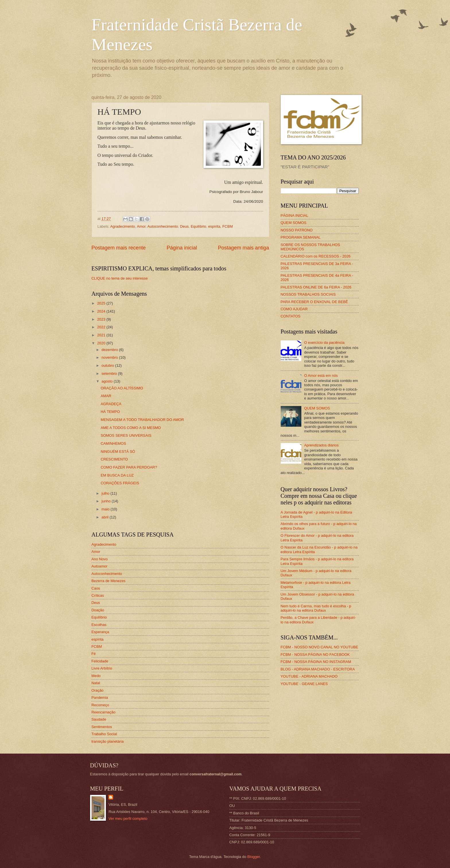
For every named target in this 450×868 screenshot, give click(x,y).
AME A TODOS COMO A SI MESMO (131, 428)
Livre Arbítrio (102, 668)
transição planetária (108, 741)
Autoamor (100, 566)
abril (106, 517)
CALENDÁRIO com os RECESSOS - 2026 (316, 256)
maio (106, 509)
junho (107, 501)
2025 (102, 303)
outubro (108, 365)
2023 (102, 319)
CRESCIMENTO (114, 459)
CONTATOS (291, 316)
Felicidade (100, 661)
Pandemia (100, 698)
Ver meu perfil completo (128, 819)
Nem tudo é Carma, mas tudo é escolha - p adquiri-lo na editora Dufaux (316, 608)
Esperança (100, 632)
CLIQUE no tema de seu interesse (120, 278)
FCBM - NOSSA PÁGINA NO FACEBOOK (315, 655)
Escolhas (99, 625)
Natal (96, 683)
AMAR (106, 396)
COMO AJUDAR (294, 309)
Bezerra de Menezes (109, 581)
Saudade (99, 719)
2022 (102, 327)
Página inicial (182, 248)
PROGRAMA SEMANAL (301, 237)
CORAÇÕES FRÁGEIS (120, 483)
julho (106, 493)
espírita (214, 226)
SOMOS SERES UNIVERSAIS (126, 435)
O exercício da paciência (324, 343)
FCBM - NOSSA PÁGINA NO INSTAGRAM (316, 662)
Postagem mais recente (119, 248)
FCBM (228, 226)
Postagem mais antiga (243, 248)
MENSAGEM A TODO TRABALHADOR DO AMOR (142, 420)
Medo (96, 676)
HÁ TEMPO (110, 412)
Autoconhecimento (163, 226)
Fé (94, 654)
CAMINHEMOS (114, 443)
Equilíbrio (199, 226)
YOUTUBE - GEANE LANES (304, 684)
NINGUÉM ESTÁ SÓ (118, 451)
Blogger (254, 857)
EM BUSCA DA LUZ (117, 475)
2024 (102, 311)
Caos (96, 588)
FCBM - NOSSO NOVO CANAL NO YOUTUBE (319, 647)
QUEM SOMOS (294, 223)
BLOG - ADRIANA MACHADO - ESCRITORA (318, 669)
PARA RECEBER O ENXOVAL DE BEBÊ (314, 302)
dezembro (110, 350)
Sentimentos (102, 727)
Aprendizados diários (321, 445)
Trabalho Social (104, 734)
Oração (98, 690)
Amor (141, 226)
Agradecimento (123, 226)
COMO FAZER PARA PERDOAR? (129, 467)
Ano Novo (100, 559)
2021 (102, 335)
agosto (108, 381)
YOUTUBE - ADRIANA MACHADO (309, 676)
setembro (110, 373)
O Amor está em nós (321, 376)
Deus (184, 226)
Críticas (98, 595)
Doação (98, 610)
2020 (102, 343)
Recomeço (100, 705)
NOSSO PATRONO (297, 230)
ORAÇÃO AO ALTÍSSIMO (122, 388)
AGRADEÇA (111, 404)
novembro (110, 357)
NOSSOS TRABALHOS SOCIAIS (308, 294)
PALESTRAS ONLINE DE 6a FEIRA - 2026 (316, 287)
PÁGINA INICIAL (295, 215)
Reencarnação (104, 712)
